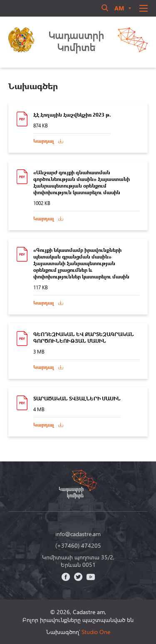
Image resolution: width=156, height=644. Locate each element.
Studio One (96, 632)
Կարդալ (44, 141)
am (119, 8)
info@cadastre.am (78, 534)
